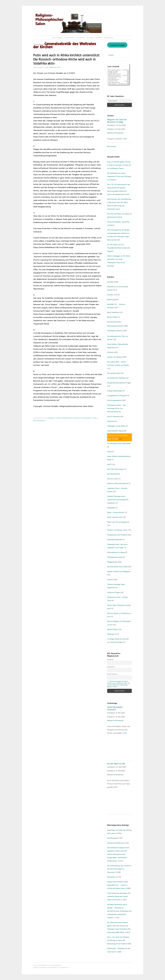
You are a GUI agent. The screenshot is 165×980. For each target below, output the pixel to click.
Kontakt (99, 38)
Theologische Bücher (115, 331)
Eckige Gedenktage (114, 391)
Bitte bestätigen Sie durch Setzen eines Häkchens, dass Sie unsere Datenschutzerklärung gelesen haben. (118, 684)
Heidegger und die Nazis (116, 426)
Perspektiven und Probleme (117, 535)
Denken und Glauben (115, 357)
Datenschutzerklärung (115, 843)
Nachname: (111, 667)
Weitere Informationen (115, 133)
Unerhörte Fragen (117, 45)
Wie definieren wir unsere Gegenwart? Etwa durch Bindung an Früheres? (119, 176)
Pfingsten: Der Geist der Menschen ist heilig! (117, 121)
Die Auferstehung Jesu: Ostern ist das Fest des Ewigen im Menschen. (119, 869)
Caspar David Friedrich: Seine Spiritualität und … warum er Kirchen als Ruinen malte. (118, 885)
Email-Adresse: (112, 674)
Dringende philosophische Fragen (119, 383)
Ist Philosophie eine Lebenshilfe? (119, 444)
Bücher (90, 38)
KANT (109, 464)
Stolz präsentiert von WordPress (47, 965)
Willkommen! (57, 38)
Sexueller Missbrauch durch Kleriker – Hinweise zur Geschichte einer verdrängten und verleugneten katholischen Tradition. (119, 911)
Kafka (109, 452)
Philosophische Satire (115, 557)
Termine (110, 580)
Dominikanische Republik (116, 378)
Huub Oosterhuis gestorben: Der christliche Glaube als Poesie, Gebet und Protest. (119, 897)
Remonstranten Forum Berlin (117, 567)
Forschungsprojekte (65, 418)
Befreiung (111, 300)
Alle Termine (112, 146)
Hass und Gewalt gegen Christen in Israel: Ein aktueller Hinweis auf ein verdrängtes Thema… (119, 165)
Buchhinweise (112, 322)
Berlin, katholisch (113, 312)
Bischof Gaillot (112, 317)
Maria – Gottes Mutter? (116, 512)
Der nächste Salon (114, 373)
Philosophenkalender (115, 540)
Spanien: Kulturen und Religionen (119, 572)
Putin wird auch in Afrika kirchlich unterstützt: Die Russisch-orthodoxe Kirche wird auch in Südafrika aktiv (67, 59)
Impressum (109, 38)
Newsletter (70, 38)
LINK (125, 139)
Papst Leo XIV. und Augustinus (118, 522)
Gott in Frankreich (114, 417)
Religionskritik (39, 421)
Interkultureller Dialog (115, 431)
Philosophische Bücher (115, 326)
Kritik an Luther (113, 479)
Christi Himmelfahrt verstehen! (115, 708)
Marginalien (111, 508)
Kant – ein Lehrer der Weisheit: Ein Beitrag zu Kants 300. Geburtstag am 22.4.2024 (118, 940)
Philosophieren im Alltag (116, 552)
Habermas (111, 421)
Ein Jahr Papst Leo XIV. (116, 764)
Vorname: (110, 660)
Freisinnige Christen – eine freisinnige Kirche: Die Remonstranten (117, 409)
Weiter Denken (113, 629)
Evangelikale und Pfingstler (117, 396)
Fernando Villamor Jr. (59, 968)
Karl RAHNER (112, 474)
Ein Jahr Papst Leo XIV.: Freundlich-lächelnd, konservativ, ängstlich (119, 248)
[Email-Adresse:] (119, 101)
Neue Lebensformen (115, 517)
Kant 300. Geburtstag (115, 469)
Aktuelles (81, 38)
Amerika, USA (112, 295)
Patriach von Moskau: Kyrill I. (86, 418)
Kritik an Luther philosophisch (118, 483)
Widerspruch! (112, 634)
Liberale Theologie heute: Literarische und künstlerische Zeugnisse (118, 500)
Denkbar (52, 418)
